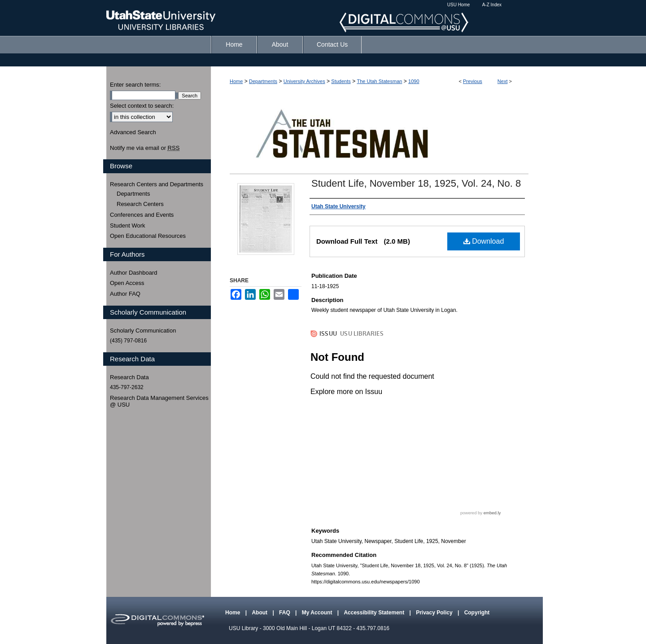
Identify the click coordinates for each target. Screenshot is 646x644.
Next (503, 81)
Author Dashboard (134, 273)
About (260, 613)
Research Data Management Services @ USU (159, 401)
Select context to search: (142, 106)
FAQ (285, 613)
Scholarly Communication (143, 331)
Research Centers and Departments (157, 184)
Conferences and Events (142, 215)
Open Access (127, 283)
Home (236, 81)
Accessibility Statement (375, 613)
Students (341, 81)
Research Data (129, 377)
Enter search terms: (135, 85)
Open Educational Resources (148, 236)
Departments (263, 81)
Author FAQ (125, 294)
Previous (473, 81)
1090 (414, 81)
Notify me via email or (145, 148)
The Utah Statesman (379, 81)
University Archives (304, 81)
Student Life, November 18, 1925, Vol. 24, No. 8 (416, 183)
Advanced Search (133, 132)
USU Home (459, 5)
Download (484, 241)
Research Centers (140, 204)
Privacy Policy (435, 613)
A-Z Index (492, 5)
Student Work (128, 226)
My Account (318, 613)
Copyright (477, 613)
